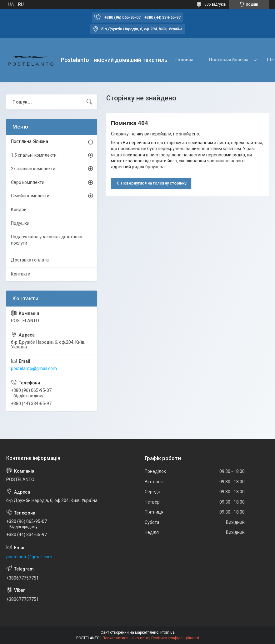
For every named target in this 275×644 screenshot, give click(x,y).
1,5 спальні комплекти (34, 155)
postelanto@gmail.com (34, 368)
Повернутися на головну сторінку (154, 183)
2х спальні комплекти (33, 169)
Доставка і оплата (30, 260)
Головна (184, 60)
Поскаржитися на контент (125, 638)
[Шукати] (89, 102)
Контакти (21, 274)
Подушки (20, 223)
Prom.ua (167, 632)
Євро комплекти (28, 182)
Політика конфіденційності (175, 638)
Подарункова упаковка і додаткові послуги (47, 240)
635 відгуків (215, 4)
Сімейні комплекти (30, 196)
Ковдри (19, 210)
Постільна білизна (229, 60)
